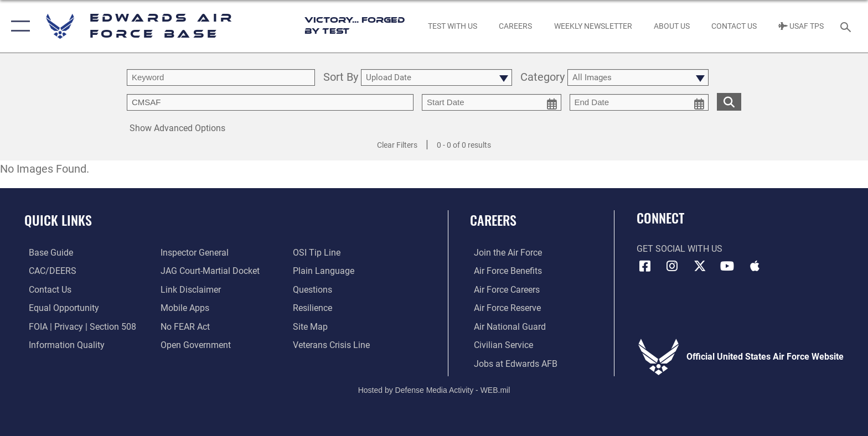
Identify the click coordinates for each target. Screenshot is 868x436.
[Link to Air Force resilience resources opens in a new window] (314, 308)
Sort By (341, 78)
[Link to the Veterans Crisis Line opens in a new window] (332, 345)
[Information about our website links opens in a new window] (190, 289)
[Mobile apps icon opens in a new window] (755, 266)
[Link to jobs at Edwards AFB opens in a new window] (512, 363)
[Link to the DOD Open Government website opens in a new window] (195, 345)
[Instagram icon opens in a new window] (672, 266)
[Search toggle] (847, 26)
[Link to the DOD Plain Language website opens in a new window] (325, 271)
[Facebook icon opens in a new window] (645, 266)
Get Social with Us (680, 249)
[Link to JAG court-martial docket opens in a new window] (209, 271)
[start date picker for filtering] (492, 102)
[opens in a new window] (46, 253)
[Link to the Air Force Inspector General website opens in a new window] (193, 253)
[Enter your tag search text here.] (270, 102)
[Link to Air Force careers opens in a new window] (503, 289)
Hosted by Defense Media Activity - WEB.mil (434, 389)
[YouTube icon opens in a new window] (727, 266)
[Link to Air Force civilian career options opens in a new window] (500, 345)
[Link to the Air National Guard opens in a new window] (506, 326)
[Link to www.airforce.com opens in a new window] (504, 253)
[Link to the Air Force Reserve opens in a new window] (503, 308)
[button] (18, 26)
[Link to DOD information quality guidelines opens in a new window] (62, 345)
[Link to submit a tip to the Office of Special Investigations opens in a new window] (318, 253)
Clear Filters (397, 145)
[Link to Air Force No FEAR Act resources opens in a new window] (184, 326)
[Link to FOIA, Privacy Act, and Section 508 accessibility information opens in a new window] (78, 326)
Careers (493, 220)
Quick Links (58, 220)
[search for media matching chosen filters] (729, 102)
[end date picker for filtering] (639, 102)
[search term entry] (221, 77)
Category (542, 78)
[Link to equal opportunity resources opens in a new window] (60, 308)
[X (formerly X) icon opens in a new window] (700, 266)
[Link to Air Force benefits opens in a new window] (504, 271)
